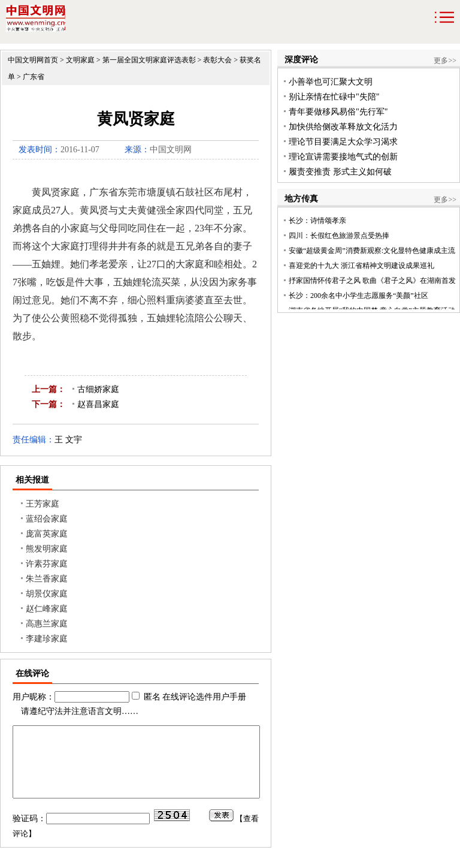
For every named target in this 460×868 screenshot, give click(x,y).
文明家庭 (80, 60)
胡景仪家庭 (47, 594)
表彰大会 (217, 60)
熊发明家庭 (47, 549)
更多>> (445, 61)
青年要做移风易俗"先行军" (338, 112)
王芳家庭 (43, 504)
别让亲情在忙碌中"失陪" (334, 97)
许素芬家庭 (47, 564)
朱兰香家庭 (47, 579)
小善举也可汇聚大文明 (331, 82)
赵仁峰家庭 (47, 609)
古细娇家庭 (98, 389)
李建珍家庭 (47, 639)
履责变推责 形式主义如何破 (340, 172)
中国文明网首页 (33, 60)
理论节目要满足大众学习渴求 (343, 142)
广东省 (34, 77)
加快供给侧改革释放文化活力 (343, 127)
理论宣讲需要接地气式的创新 (343, 157)
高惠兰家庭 (47, 624)
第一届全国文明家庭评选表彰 (149, 60)
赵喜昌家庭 (98, 404)
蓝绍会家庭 (47, 519)
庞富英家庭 (47, 534)
